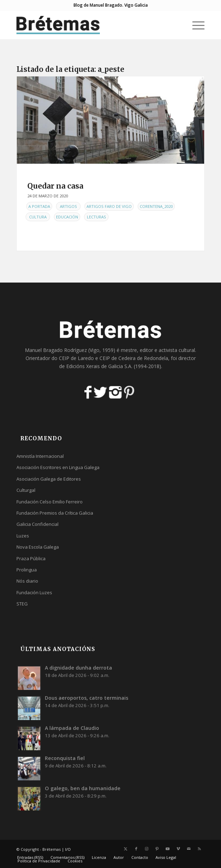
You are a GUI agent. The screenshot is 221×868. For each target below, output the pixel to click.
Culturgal (26, 490)
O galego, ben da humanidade (83, 788)
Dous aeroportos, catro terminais (87, 698)
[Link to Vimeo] (178, 849)
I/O (68, 849)
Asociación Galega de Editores (49, 479)
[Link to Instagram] (147, 849)
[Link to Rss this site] (199, 849)
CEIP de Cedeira (118, 358)
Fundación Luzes (34, 592)
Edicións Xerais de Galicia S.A (99, 366)
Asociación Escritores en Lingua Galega (58, 467)
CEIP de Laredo (76, 358)
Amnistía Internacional (40, 456)
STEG (22, 604)
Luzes (23, 536)
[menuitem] (195, 25)
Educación (67, 217)
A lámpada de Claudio (72, 728)
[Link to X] (126, 849)
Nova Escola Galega (38, 547)
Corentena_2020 (156, 206)
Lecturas (96, 217)
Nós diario (27, 581)
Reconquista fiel (65, 758)
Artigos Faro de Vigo (109, 206)
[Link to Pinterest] (157, 849)
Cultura (38, 217)
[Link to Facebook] (136, 849)
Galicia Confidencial (37, 524)
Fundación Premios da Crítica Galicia (55, 513)
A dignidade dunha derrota (78, 668)
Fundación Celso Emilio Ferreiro (50, 502)
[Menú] (195, 25)
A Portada (39, 206)
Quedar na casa (55, 186)
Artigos (68, 206)
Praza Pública (31, 558)
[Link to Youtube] (168, 849)
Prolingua (27, 570)
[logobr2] (92, 25)
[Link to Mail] (189, 849)
